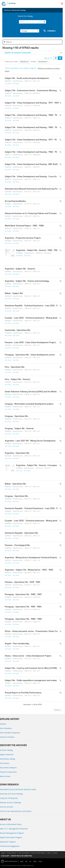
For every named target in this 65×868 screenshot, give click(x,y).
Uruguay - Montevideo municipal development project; (29, 404)
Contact (55, 853)
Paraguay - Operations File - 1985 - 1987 (23, 595)
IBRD (22, 862)
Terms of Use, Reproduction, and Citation (16, 811)
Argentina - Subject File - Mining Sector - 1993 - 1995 (29, 570)
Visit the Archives (7, 807)
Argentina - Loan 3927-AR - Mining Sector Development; (30, 441)
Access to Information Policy (11, 824)
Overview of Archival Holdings (11, 794)
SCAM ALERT (5, 856)
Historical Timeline (7, 737)
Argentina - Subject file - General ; (20, 269)
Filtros (8, 42)
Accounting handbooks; (15, 201)
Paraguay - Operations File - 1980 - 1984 (23, 619)
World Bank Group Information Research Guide (18, 789)
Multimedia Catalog (7, 759)
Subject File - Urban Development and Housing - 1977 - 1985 (32, 140)
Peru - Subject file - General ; (18, 380)
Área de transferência (47, 31)
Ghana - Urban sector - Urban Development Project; (28, 656)
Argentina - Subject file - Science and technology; (27, 281)
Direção (34, 62)
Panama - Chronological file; (17, 545)
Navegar (30, 31)
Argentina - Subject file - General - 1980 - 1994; (38, 250)
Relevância (25, 62)
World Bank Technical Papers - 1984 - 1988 (24, 226)
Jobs (49, 853)
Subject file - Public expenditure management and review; (31, 681)
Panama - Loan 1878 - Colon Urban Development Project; (31, 343)
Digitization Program (8, 842)
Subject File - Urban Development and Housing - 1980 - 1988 (32, 115)
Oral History (5, 763)
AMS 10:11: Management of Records (14, 829)
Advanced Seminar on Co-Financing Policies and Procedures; (32, 214)
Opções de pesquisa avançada (18, 53)
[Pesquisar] (44, 22)
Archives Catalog (6, 750)
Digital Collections (7, 754)
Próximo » (58, 710)
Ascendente (43, 62)
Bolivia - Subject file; (14, 294)
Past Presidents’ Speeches (10, 733)
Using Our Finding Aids (9, 798)
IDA (26, 862)
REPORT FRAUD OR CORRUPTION (22, 856)
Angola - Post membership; (17, 644)
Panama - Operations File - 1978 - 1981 (22, 582)
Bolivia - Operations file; (16, 484)
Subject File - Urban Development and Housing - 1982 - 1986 (32, 152)
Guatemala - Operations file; (18, 330)
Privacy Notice (11, 853)
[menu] (62, 4)
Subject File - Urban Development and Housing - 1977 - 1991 (32, 103)
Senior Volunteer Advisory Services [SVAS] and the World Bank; (33, 392)
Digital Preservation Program (11, 837)
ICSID (40, 862)
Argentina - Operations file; (17, 453)
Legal (3, 853)
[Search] (33, 22)
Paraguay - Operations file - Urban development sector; (30, 355)
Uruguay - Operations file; (17, 496)
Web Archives (5, 776)
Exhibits (3, 724)
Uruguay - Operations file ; (17, 416)
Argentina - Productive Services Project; (23, 238)
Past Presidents (6, 728)
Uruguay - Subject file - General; (19, 429)
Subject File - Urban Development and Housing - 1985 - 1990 (32, 128)
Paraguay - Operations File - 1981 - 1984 (23, 607)
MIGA (35, 862)
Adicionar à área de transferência (60, 78)
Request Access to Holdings (11, 802)
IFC (30, 862)
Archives (12, 3)
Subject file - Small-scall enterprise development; (27, 78)
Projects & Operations (8, 772)
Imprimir (48, 58)
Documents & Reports (8, 768)
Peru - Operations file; (15, 367)
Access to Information (38, 853)
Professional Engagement (10, 846)
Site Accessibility (24, 853)
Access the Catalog (19, 10)
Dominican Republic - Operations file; (22, 533)
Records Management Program (12, 833)
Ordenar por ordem (11, 62)
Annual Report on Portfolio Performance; (23, 693)
